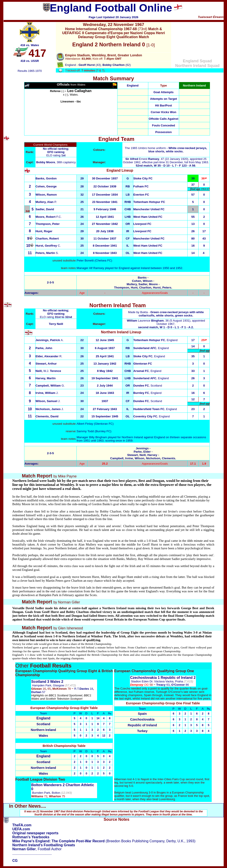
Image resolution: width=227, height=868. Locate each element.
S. (47, 253)
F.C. (49, 217)
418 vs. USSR (30, 61)
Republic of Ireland (142, 725)
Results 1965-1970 (30, 71)
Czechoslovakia (142, 719)
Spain (142, 714)
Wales (43, 736)
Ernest (142, 159)
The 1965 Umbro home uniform (166, 150)
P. (46, 202)
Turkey (142, 731)
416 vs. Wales (30, 45)
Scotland (43, 724)
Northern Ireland (43, 730)
